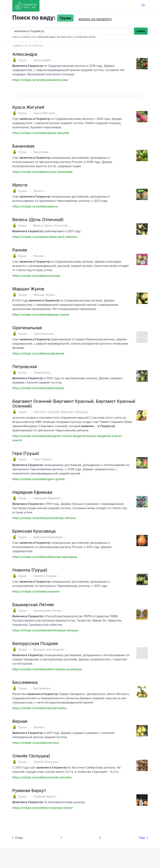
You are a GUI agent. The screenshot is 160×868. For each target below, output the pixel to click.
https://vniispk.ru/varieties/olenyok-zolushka (42, 777)
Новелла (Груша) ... (47, 576)
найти (141, 31)
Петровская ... (43, 373)
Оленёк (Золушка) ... (48, 762)
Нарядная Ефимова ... (48, 498)
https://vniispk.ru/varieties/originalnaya (38, 353)
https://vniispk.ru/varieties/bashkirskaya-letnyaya (45, 630)
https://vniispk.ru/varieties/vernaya (36, 743)
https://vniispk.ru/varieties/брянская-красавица (45, 557)
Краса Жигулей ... (46, 113)
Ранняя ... (40, 256)
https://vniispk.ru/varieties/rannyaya (36, 276)
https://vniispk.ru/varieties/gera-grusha (38, 479)
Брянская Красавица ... (50, 537)
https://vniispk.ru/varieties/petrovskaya (38, 388)
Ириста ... (40, 191)
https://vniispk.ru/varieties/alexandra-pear (40, 80)
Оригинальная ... (45, 334)
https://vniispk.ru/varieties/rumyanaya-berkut (42, 808)
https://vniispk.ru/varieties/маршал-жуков (41, 315)
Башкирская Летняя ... (49, 611)
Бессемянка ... (44, 688)
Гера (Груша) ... (44, 459)
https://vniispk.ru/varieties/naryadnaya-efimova (44, 518)
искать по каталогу (95, 19)
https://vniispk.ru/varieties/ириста (35, 206)
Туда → (143, 838)
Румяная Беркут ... (46, 796)
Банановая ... (42, 152)
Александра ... (43, 60)
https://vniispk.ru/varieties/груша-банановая (42, 172)
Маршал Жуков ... (46, 295)
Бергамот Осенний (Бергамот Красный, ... (63, 412)
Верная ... (40, 727)
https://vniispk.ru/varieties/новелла (36, 591)
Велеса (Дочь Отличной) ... (52, 225)
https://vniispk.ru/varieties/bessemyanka (39, 708)
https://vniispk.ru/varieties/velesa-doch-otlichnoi (45, 237)
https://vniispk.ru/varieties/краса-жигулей (41, 133)
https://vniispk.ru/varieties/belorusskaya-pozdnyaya (47, 669)
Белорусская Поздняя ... (50, 649)
